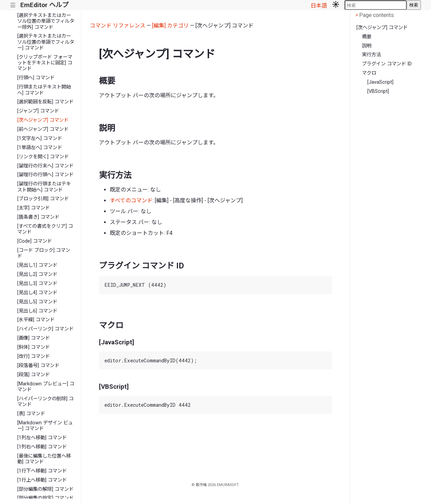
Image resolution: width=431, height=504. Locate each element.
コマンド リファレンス (118, 26)
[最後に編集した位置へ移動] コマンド (44, 459)
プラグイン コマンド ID (387, 64)
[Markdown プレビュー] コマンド (46, 387)
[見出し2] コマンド (37, 274)
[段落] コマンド (34, 375)
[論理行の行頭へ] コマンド (45, 175)
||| (13, 5)
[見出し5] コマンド (37, 302)
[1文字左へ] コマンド (40, 138)
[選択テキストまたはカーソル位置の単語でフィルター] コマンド (46, 42)
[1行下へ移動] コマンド (42, 471)
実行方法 (371, 55)
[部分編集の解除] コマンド (45, 489)
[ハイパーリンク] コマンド (45, 329)
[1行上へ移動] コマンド (42, 480)
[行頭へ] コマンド (36, 78)
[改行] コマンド (34, 356)
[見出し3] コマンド (37, 284)
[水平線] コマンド (36, 320)
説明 (367, 46)
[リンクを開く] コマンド (43, 157)
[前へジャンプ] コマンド (43, 129)
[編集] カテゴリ (170, 26)
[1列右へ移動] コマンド (42, 447)
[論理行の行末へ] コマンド (45, 166)
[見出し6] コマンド (37, 311)
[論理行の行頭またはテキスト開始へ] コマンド (44, 187)
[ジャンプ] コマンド (38, 111)
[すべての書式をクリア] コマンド (45, 229)
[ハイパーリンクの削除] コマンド (45, 402)
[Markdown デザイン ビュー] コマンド (45, 426)
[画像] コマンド (34, 338)
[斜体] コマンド (34, 347)
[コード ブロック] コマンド (44, 253)
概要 (367, 37)
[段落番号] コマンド (38, 366)
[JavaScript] (380, 82)
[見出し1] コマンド (37, 265)
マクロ (369, 73)
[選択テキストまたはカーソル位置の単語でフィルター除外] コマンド (46, 21)
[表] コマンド (31, 414)
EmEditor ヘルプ (44, 5)
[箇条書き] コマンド (38, 217)
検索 (414, 5)
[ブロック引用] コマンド (43, 199)
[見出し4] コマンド (37, 293)
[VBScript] (378, 91)
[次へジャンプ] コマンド (43, 120)
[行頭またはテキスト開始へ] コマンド (44, 90)
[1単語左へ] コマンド (40, 148)
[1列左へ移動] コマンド (42, 438)
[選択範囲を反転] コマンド (45, 102)
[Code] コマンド (35, 241)
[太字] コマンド (34, 208)
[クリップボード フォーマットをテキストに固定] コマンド (45, 63)
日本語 (319, 6)
